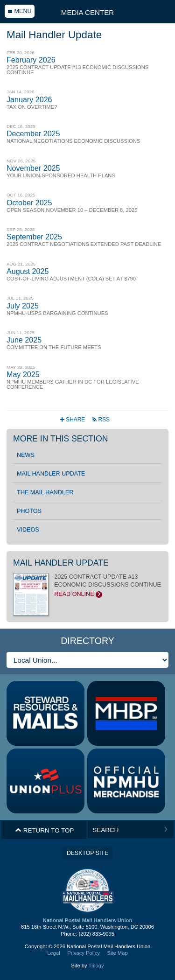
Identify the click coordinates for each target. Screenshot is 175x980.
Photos (29, 511)
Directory (87, 641)
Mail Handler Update (51, 474)
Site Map (117, 953)
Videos (28, 530)
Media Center (87, 12)
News (26, 455)
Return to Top (45, 830)
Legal (53, 953)
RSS (101, 420)
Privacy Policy (84, 953)
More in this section (60, 439)
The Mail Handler (45, 492)
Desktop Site (87, 853)
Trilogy (96, 966)
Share (73, 420)
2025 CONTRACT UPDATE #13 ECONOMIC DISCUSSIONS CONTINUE (87, 585)
